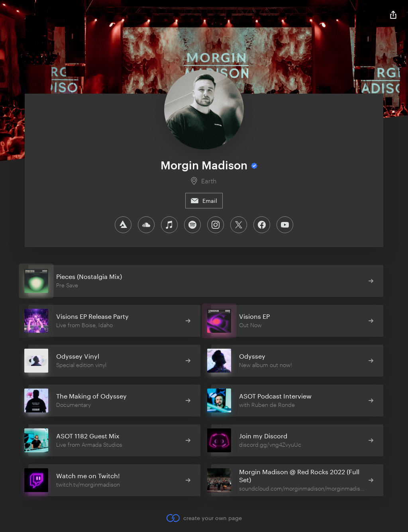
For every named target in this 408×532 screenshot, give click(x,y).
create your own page (204, 518)
